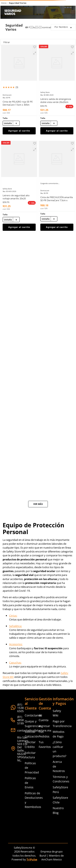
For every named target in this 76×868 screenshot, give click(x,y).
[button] (35, 53)
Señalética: (16, 626)
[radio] (32, 27)
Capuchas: (15, 663)
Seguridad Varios (18, 3)
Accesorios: (16, 644)
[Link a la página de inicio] (4, 3)
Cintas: (13, 616)
